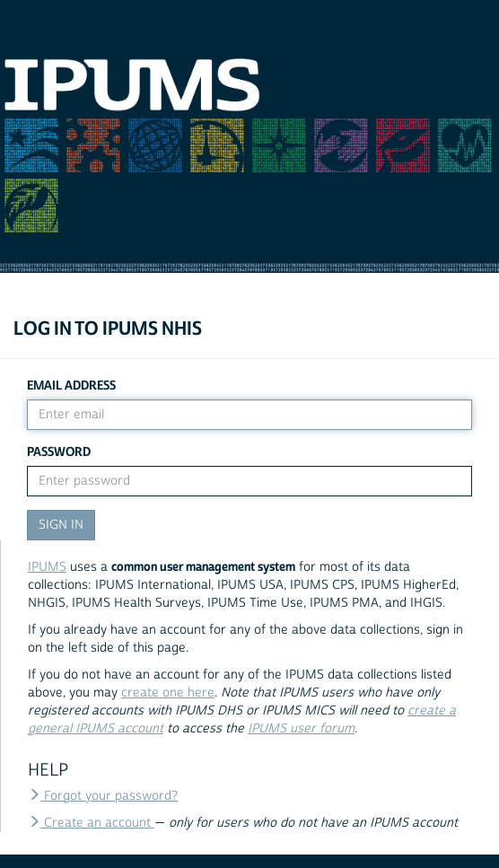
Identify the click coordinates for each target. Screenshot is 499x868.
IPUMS (47, 567)
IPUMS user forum (301, 729)
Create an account (91, 823)
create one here (168, 693)
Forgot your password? (103, 796)
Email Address (71, 386)
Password (59, 452)
